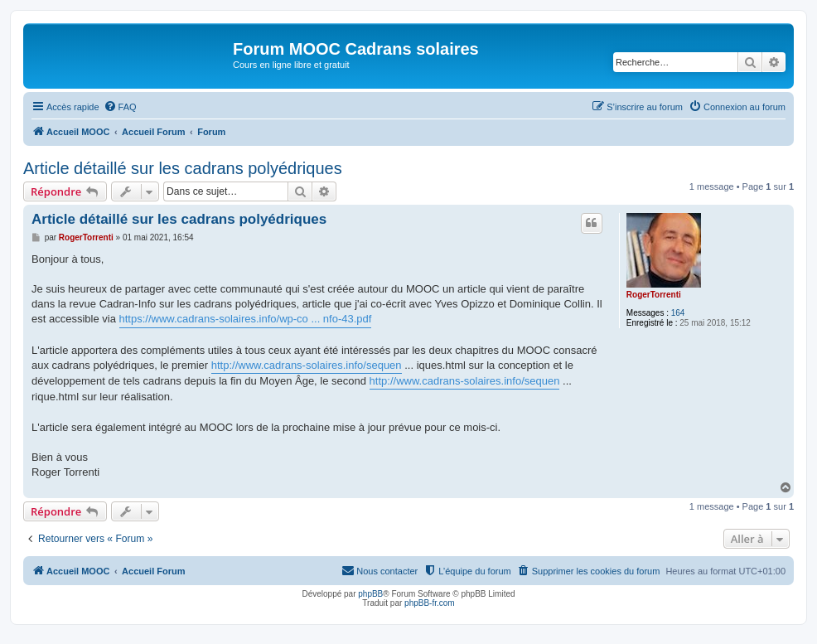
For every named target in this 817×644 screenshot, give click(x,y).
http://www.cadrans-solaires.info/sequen (307, 365)
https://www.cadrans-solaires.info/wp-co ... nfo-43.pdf (246, 319)
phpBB (370, 594)
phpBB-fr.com (430, 603)
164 (678, 313)
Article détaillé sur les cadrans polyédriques (183, 168)
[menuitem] (120, 107)
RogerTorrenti (654, 295)
